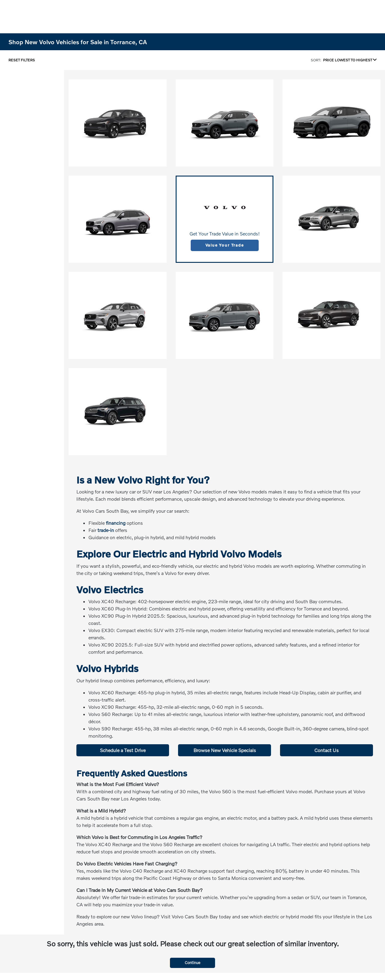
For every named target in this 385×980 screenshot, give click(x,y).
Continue (192, 963)
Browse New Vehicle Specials (225, 750)
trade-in (106, 530)
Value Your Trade (225, 245)
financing (116, 523)
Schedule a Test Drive (123, 750)
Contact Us (326, 750)
